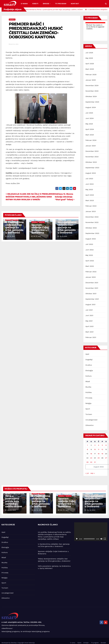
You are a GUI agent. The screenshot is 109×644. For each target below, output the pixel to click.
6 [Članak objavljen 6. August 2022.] (106, 445)
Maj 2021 (89, 321)
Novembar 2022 (92, 222)
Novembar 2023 (92, 157)
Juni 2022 (90, 250)
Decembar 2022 (92, 217)
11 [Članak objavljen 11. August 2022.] (99, 449)
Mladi (88, 381)
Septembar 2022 (92, 233)
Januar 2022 (91, 277)
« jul (87, 473)
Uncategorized (91, 420)
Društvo (16, 220)
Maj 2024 (89, 124)
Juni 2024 (90, 118)
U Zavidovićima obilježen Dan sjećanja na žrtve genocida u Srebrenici (14, 227)
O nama (24, 4)
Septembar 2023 (92, 168)
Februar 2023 (91, 206)
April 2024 (90, 129)
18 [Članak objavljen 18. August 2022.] (99, 454)
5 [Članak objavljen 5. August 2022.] (102, 445)
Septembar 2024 (92, 102)
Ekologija (89, 371)
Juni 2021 (89, 315)
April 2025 (90, 64)
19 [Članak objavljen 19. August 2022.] (102, 454)
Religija (88, 403)
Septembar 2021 (92, 299)
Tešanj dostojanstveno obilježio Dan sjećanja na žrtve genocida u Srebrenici (67, 226)
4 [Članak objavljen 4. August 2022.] (99, 445)
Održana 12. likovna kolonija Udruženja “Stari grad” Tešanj (65, 197)
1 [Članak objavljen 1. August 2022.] (87, 445)
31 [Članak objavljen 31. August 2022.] (95, 462)
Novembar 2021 (92, 288)
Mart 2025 (90, 69)
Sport (88, 409)
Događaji (12, 19)
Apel (87, 354)
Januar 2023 (91, 211)
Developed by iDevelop (9, 643)
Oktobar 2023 (91, 162)
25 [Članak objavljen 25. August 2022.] (99, 458)
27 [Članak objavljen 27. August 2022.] (106, 458)
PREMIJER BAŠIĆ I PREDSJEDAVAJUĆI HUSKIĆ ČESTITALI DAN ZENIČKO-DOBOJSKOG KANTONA (36, 30)
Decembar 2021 (92, 283)
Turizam (89, 414)
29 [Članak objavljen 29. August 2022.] (87, 462)
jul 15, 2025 (12, 510)
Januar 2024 (91, 146)
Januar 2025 (91, 80)
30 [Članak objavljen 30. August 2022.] (91, 462)
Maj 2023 (89, 190)
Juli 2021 (89, 310)
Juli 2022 (89, 244)
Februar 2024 (91, 140)
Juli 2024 (89, 113)
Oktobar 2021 (91, 294)
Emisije (47, 4)
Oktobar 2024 (91, 96)
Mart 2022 (90, 266)
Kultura (88, 376)
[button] (106, 4)
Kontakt (75, 4)
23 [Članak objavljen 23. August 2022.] (91, 458)
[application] (91, 532)
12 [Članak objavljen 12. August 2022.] (102, 449)
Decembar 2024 (92, 85)
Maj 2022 (89, 255)
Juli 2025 (89, 53)
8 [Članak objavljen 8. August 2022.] (87, 449)
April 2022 (90, 261)
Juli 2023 (89, 179)
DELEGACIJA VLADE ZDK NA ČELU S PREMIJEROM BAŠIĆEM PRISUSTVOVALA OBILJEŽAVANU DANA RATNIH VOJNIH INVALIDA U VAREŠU (30, 197)
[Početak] (77, 539)
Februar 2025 (91, 75)
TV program (61, 4)
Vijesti (35, 4)
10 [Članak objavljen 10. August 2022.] (95, 449)
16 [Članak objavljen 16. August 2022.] (91, 454)
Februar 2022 (91, 272)
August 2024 (91, 107)
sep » (93, 473)
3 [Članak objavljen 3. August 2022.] (95, 445)
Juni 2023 (90, 184)
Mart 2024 (90, 135)
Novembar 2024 (92, 91)
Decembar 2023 (92, 151)
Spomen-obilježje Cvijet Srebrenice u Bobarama (40, 229)
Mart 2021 (89, 332)
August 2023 (91, 173)
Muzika (88, 387)
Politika (89, 392)
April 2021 (90, 326)
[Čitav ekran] (105, 539)
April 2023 (90, 195)
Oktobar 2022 (91, 228)
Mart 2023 (90, 200)
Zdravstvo (90, 425)
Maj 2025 (89, 58)
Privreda (89, 398)
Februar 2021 (91, 337)
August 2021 (90, 304)
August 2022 (91, 239)
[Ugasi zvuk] (101, 539)
